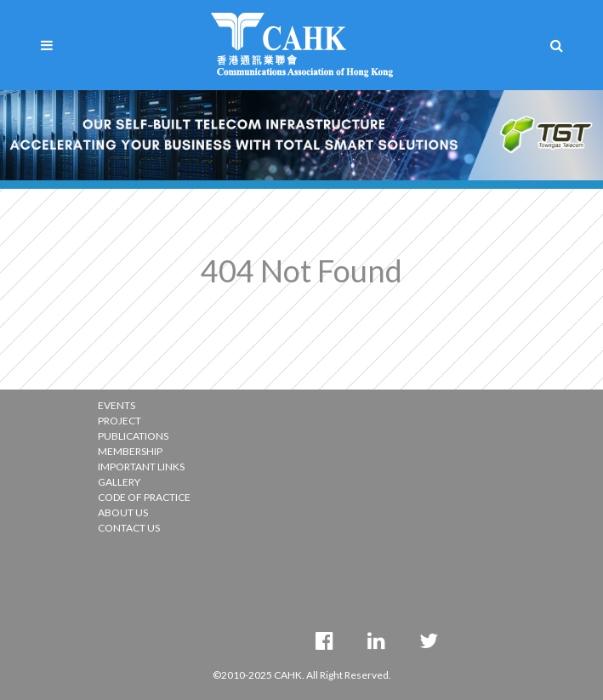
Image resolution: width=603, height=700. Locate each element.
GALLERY (119, 482)
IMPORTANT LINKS (141, 467)
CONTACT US (129, 528)
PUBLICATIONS (133, 436)
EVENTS (117, 405)
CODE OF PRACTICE (144, 497)
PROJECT (119, 421)
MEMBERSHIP (130, 451)
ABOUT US (123, 512)
